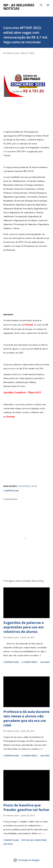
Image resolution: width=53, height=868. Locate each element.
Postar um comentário (34, 840)
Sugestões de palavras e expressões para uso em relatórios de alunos (24, 627)
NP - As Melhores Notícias (19, 7)
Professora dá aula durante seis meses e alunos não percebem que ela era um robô (26, 718)
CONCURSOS (24, 486)
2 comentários (29, 756)
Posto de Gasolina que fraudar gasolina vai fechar (26, 807)
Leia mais (45, 662)
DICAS (34, 486)
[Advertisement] (26, 110)
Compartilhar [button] (11, 491)
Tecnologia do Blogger (27, 860)
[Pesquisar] (41, 5)
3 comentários (29, 662)
